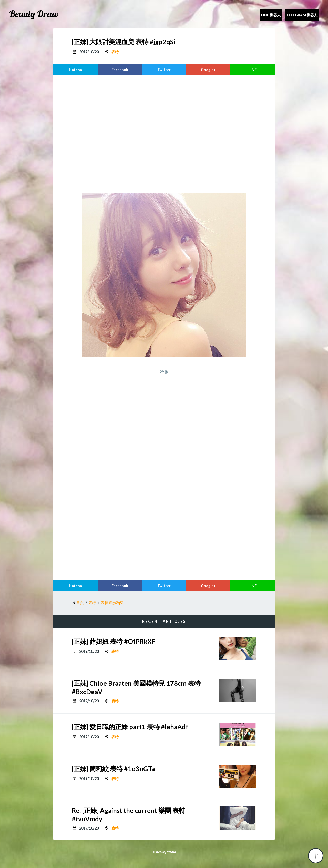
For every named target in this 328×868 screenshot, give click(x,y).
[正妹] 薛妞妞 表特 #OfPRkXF (114, 641)
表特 (115, 52)
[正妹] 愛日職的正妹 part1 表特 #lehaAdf (130, 727)
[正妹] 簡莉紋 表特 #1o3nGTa (113, 768)
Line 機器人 (271, 15)
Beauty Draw (34, 14)
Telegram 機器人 (302, 15)
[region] (164, 126)
